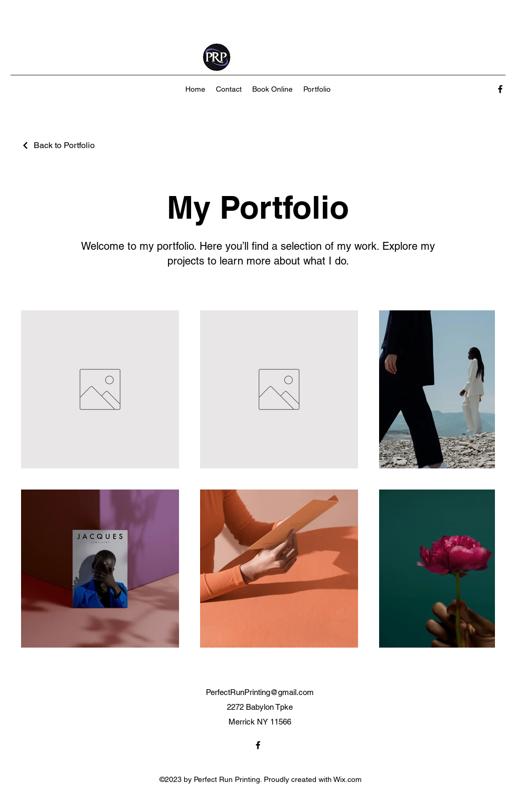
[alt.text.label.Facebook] (500, 89)
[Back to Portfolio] (58, 145)
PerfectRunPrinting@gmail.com (260, 692)
